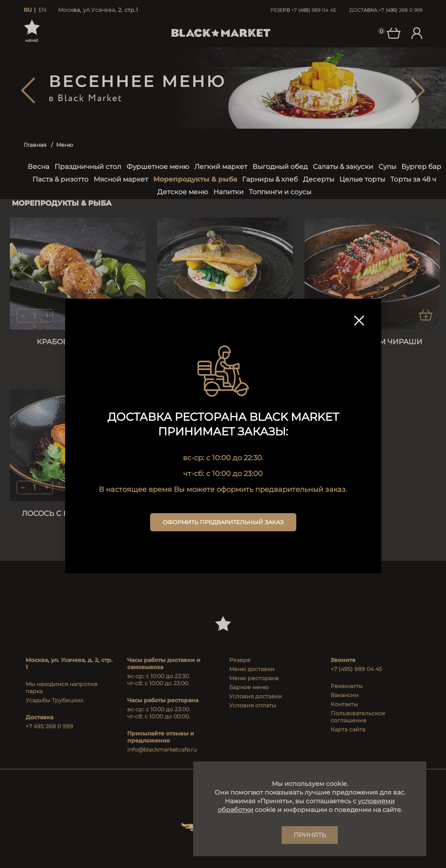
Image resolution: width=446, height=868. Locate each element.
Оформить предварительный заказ (223, 522)
